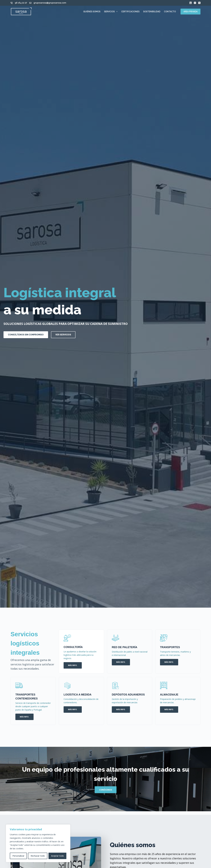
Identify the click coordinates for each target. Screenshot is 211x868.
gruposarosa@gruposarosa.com (50, 3)
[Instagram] (195, 3)
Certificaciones (130, 12)
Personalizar (18, 856)
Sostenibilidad (152, 12)
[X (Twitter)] (199, 3)
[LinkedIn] (191, 3)
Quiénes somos (92, 12)
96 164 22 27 (21, 3)
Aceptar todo (58, 856)
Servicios (111, 12)
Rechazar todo (38, 856)
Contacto (170, 12)
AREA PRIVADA (190, 12)
